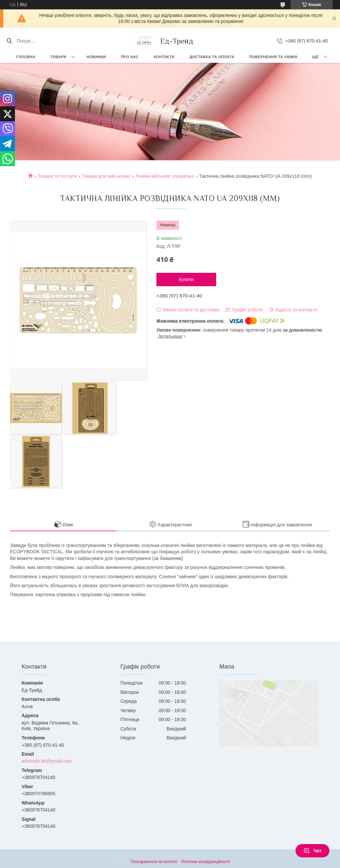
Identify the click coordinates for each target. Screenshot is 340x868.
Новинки (96, 57)
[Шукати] (9, 41)
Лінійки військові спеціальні (165, 176)
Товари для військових (106, 176)
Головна (26, 57)
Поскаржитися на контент (154, 862)
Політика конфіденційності (206, 862)
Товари (59, 57)
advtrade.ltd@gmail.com (47, 761)
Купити (186, 279)
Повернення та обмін (273, 57)
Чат (312, 851)
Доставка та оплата (212, 57)
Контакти (164, 57)
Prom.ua (201, 856)
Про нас (130, 57)
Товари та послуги (57, 176)
